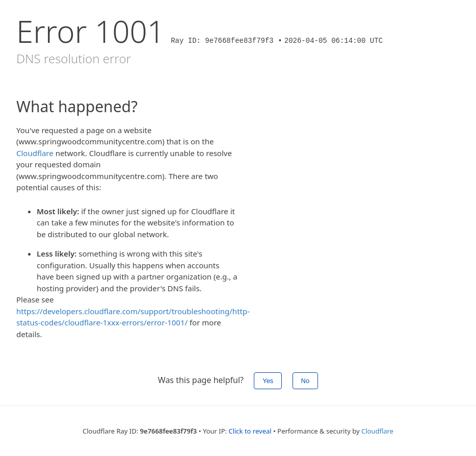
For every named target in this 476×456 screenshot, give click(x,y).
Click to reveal (250, 431)
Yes (268, 381)
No (306, 381)
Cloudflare (35, 153)
